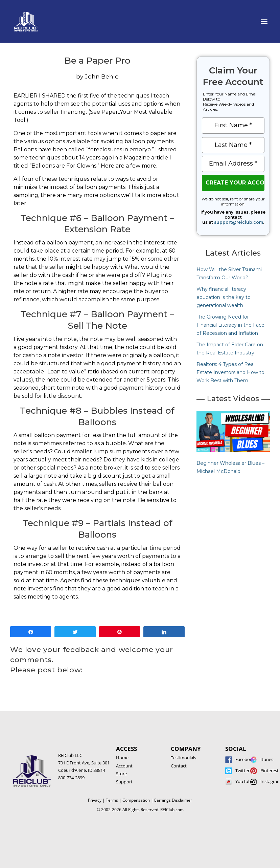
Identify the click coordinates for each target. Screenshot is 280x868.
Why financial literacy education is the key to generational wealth (224, 297)
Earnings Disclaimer (173, 800)
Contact (179, 766)
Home (122, 758)
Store (121, 774)
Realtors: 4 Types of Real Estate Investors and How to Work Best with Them (230, 372)
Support (124, 782)
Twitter (242, 771)
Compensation (136, 800)
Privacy (95, 800)
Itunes (267, 759)
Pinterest (270, 771)
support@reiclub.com (239, 222)
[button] (264, 21)
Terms (112, 800)
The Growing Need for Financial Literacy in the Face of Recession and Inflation (230, 325)
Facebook (245, 759)
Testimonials (183, 758)
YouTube (244, 781)
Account (124, 766)
